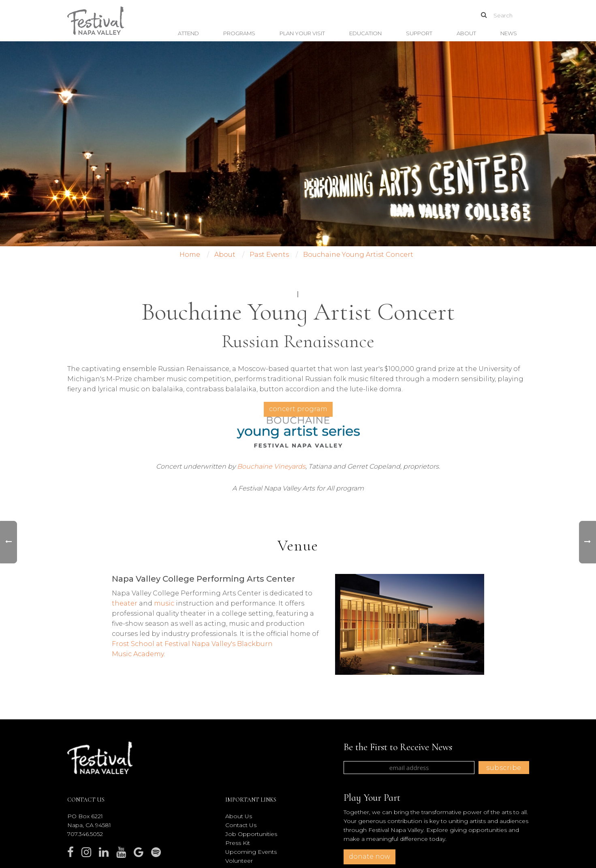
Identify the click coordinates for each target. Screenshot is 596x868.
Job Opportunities (251, 834)
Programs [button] (239, 33)
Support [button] (419, 33)
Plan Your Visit (302, 33)
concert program (298, 409)
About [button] (466, 33)
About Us (239, 816)
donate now (370, 856)
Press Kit (238, 843)
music (164, 603)
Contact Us (241, 825)
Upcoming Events (251, 852)
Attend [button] (188, 33)
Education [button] (365, 33)
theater (125, 603)
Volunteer (239, 861)
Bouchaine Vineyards (271, 466)
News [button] (509, 33)
